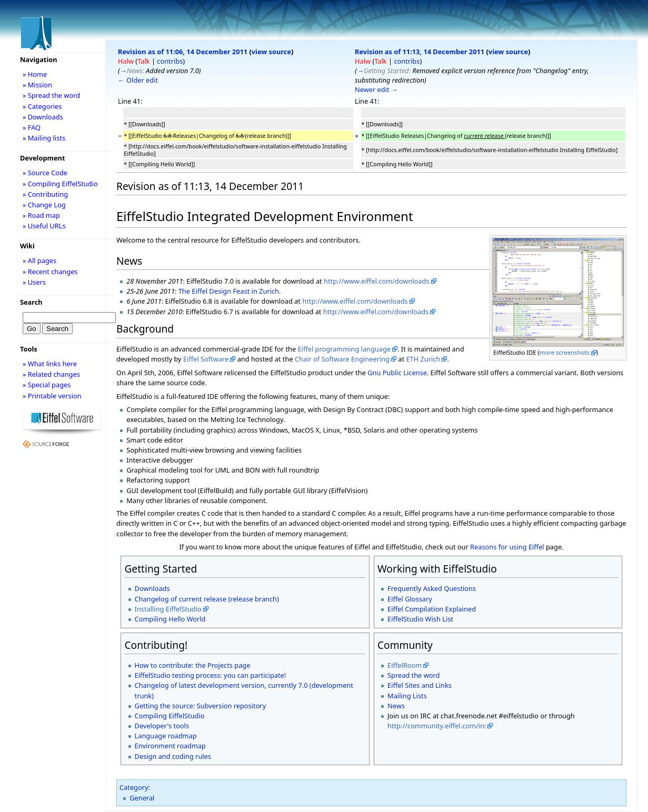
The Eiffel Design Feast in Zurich (229, 291)
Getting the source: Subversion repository (201, 706)
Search (31, 302)
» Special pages (47, 385)
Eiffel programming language (344, 349)
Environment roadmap (170, 746)
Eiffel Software (206, 359)
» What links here (50, 364)
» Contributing (45, 194)
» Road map (41, 215)
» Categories (42, 106)
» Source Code (45, 173)
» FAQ (32, 127)
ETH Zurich (423, 359)
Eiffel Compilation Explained (432, 609)
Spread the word (413, 675)
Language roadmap (166, 736)
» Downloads (43, 117)
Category (134, 787)
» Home (35, 74)
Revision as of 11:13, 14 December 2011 (420, 52)
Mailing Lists (407, 696)
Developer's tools (162, 726)
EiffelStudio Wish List (420, 619)
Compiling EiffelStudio (170, 716)
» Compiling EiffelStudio (60, 184)
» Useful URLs (44, 226)
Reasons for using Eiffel (507, 547)
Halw (126, 61)
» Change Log (44, 205)
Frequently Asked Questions (432, 588)
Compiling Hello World (170, 619)
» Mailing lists (44, 138)
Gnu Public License (397, 373)
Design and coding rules (173, 756)
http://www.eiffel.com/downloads (377, 281)
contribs (170, 61)
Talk (143, 61)
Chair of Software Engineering (342, 359)
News (396, 706)
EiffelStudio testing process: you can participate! (211, 675)
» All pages (39, 260)
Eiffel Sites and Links (420, 685)
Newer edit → (376, 89)
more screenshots (565, 352)
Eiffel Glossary (410, 599)
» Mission (37, 85)
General (142, 798)
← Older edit (138, 80)
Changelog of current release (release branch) (207, 599)
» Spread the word (51, 95)
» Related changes (51, 374)
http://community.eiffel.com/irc (437, 726)
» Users (34, 282)
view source (271, 52)
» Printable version (52, 396)
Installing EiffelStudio (168, 609)
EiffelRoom (405, 665)
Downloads (152, 588)
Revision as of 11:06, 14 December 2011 (183, 52)
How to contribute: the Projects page (193, 665)
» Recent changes (50, 272)
